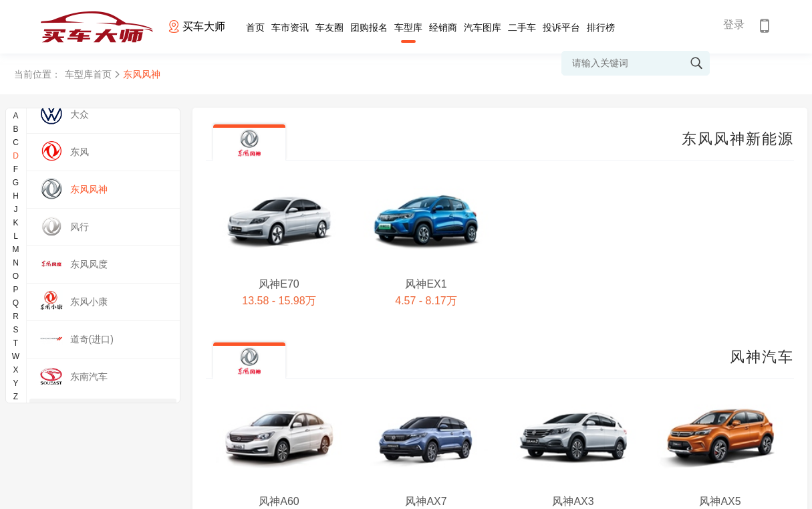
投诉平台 (561, 27)
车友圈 (329, 27)
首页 (255, 27)
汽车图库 (483, 27)
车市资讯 (290, 27)
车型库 (408, 27)
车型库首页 (88, 74)
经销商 (443, 27)
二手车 (522, 27)
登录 (734, 24)
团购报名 (369, 27)
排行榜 (601, 27)
